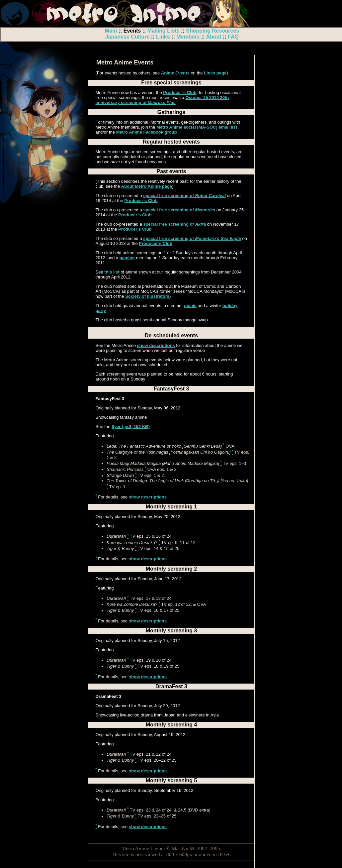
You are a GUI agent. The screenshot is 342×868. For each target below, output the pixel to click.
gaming (127, 258)
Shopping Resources (213, 31)
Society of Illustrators (147, 296)
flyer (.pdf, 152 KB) (131, 427)
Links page (215, 73)
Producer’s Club (180, 93)
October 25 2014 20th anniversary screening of (162, 100)
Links (163, 37)
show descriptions (156, 345)
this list (112, 272)
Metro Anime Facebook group (147, 132)
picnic (190, 306)
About (214, 37)
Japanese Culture (127, 37)
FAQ (233, 37)
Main (111, 31)
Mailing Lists (164, 31)
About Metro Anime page (147, 186)
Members (188, 37)
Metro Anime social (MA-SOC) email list (197, 127)
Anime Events (175, 73)
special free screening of (184, 196)
